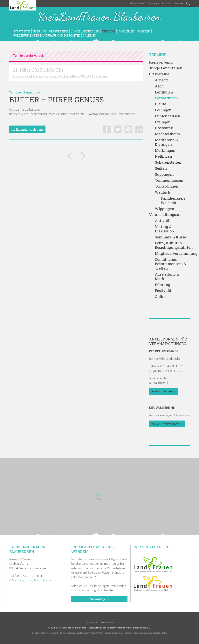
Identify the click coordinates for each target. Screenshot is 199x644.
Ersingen (163, 122)
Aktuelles (126, 31)
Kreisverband (161, 62)
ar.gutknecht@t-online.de (166, 371)
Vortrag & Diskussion (164, 229)
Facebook (167, 3)
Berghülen (164, 92)
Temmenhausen (169, 180)
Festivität (163, 291)
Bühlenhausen (168, 116)
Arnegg (161, 80)
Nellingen (163, 156)
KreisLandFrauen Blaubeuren (99, 17)
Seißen (161, 168)
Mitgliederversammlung (172, 253)
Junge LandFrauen (85, 31)
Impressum (91, 623)
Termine (109, 31)
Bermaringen (33, 92)
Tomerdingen (167, 186)
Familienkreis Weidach (173, 201)
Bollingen (163, 110)
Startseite (22, 31)
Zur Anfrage (99, 599)
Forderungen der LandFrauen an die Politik (47, 35)
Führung (163, 285)
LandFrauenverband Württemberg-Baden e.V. (99, 633)
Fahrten (144, 31)
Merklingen (165, 151)
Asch (159, 86)
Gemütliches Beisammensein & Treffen (170, 264)
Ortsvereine (59, 31)
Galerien (90, 35)
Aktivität (163, 221)
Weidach (163, 192)
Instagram (154, 3)
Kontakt (179, 3)
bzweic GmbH (160, 633)
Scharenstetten (168, 162)
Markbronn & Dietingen (166, 142)
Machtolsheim (167, 134)
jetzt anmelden (164, 391)
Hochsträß (164, 128)
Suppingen (164, 174)
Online (161, 297)
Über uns (40, 31)
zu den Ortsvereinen (167, 424)
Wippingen (165, 209)
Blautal (161, 104)
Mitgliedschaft (138, 3)
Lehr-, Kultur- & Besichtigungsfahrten (172, 245)
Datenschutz (107, 623)
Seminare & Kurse (171, 237)
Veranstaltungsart (165, 215)
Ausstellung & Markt (167, 277)
